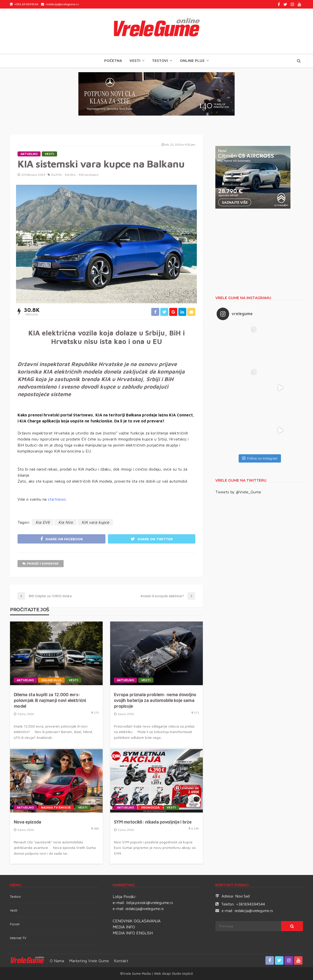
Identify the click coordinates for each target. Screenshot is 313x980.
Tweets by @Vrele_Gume (238, 492)
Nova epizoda (27, 822)
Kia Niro (70, 175)
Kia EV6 (56, 175)
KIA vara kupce (89, 175)
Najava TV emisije (56, 808)
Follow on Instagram (260, 458)
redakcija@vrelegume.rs (145, 909)
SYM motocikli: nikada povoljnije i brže (153, 822)
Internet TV (18, 938)
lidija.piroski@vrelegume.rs (150, 903)
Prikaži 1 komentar (41, 563)
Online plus (192, 61)
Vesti (135, 61)
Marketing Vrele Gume (89, 961)
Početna (113, 61)
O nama (57, 961)
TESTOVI (160, 61)
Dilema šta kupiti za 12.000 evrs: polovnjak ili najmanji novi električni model (50, 700)
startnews (57, 499)
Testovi (15, 897)
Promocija (150, 808)
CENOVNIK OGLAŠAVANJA (137, 921)
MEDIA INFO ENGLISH (133, 933)
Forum (15, 924)
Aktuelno (29, 154)
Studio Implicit (182, 973)
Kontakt (121, 961)
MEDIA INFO (124, 927)
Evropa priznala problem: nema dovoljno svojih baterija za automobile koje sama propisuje (155, 700)
